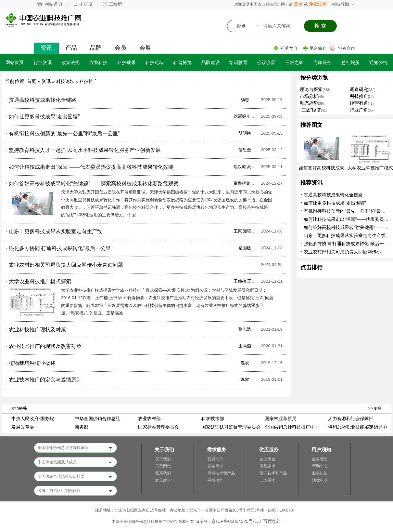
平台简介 (318, 48)
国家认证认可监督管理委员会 (231, 427)
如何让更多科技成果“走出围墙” (335, 203)
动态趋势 (309, 103)
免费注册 (318, 4)
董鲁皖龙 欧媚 (247, 183)
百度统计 (272, 521)
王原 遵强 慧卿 (247, 231)
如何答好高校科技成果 (322, 168)
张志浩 (245, 329)
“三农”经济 (310, 110)
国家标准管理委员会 (158, 427)
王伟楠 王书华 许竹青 (254, 281)
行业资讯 (43, 62)
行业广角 (359, 110)
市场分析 (309, 96)
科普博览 (183, 62)
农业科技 (98, 62)
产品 (71, 48)
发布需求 (215, 466)
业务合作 (347, 48)
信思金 (245, 150)
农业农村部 (149, 419)
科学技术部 (213, 419)
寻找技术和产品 (221, 473)
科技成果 (127, 62)
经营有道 (359, 103)
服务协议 (320, 473)
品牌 (96, 48)
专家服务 (323, 62)
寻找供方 (215, 480)
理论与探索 (311, 89)
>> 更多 (375, 408)
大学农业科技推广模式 (370, 168)
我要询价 (215, 459)
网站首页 (54, 4)
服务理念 (320, 459)
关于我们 (163, 459)
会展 (145, 48)
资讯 (46, 48)
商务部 (82, 427)
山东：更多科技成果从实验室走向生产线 (345, 235)
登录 (298, 4)
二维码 (116, 4)
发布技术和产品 (273, 473)
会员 (120, 48)
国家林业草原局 (281, 419)
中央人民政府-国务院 (33, 419)
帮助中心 (320, 466)
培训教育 (238, 62)
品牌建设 (210, 62)
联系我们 (163, 473)
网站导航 (340, 4)
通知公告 (378, 62)
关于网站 (163, 466)
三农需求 (268, 480)
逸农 (245, 363)
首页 (32, 81)
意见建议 (163, 480)
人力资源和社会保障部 (351, 419)
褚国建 (245, 248)
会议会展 (266, 62)
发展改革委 (23, 427)
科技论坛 (155, 62)
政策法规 (70, 62)
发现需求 (268, 466)
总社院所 (350, 62)
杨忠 (245, 100)
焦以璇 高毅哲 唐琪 (252, 167)
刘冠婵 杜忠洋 (247, 116)
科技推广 (89, 81)
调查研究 (359, 89)
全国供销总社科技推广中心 (292, 427)
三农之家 (294, 62)
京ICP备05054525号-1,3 (236, 521)
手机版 (86, 4)
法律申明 (320, 480)
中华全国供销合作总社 (97, 419)
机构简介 (289, 48)
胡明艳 (245, 133)
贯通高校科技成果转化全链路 (333, 195)
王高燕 (245, 346)
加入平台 (268, 459)
